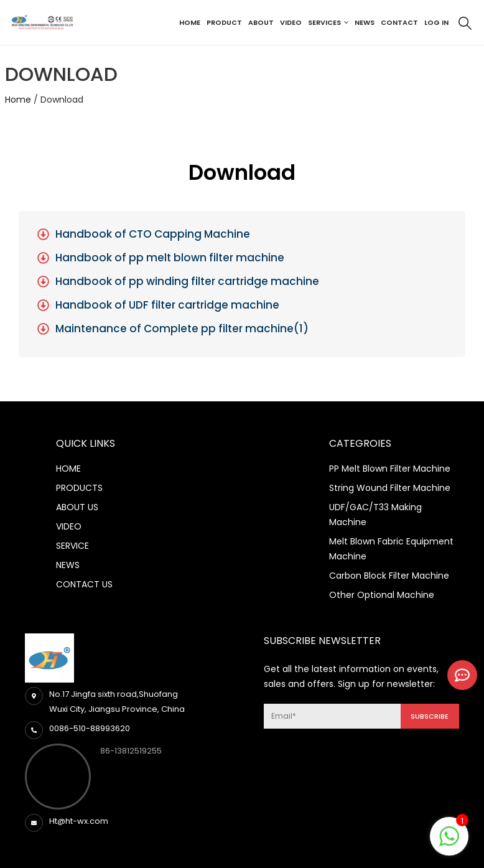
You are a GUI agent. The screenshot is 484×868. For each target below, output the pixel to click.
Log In (436, 22)
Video (291, 22)
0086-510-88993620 (90, 728)
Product (224, 22)
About (261, 22)
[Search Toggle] (465, 23)
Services (324, 22)
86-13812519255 (131, 751)
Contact (399, 22)
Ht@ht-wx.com (79, 821)
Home (190, 22)
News (365, 22)
